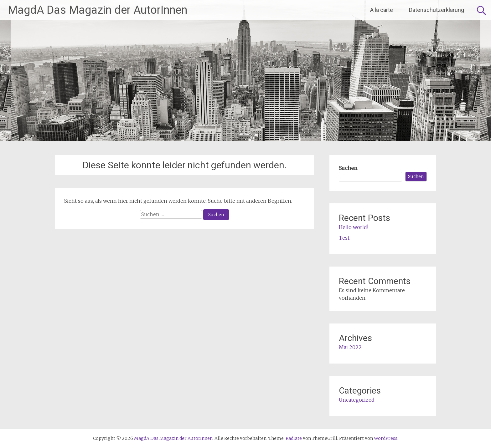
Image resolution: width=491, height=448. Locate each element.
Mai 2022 (350, 347)
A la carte (382, 10)
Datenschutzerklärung (437, 10)
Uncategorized (357, 400)
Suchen (348, 168)
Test (344, 238)
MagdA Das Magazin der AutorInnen (98, 10)
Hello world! (354, 227)
